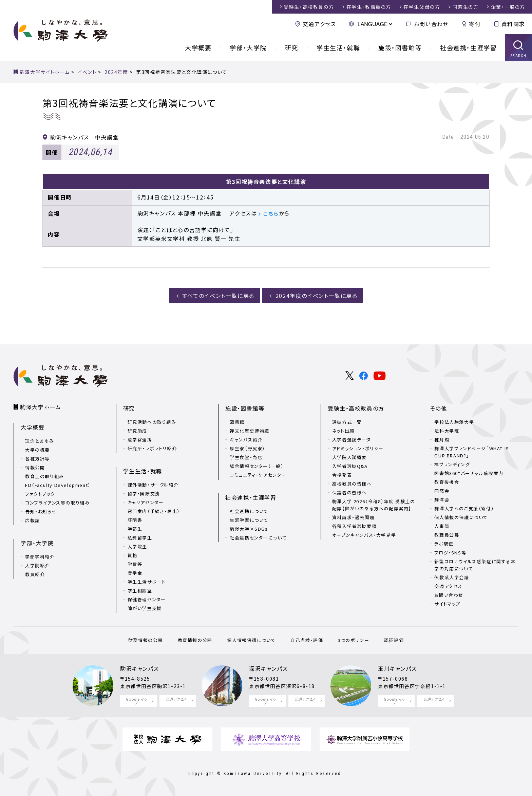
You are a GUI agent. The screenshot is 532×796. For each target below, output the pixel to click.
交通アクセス (319, 24)
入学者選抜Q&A (350, 466)
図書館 (237, 422)
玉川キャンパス (397, 668)
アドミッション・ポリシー (358, 448)
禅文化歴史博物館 (250, 431)
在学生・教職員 (369, 7)
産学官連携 (140, 440)
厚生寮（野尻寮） (248, 448)
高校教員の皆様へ (352, 484)
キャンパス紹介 (246, 440)
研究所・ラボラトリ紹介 (152, 448)
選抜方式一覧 (347, 422)
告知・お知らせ (41, 511)
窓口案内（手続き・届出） (154, 511)
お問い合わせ (431, 24)
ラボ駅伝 (444, 544)
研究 (292, 48)
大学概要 (198, 48)
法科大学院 (447, 431)
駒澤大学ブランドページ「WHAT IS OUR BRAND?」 (472, 452)
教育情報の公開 (195, 640)
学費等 (135, 564)
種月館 (442, 440)
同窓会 (442, 491)
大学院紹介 (37, 565)
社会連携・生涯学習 (468, 48)
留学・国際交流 (144, 494)
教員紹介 (35, 574)
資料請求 (513, 24)
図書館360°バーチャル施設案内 (469, 473)
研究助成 (137, 431)
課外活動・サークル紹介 (153, 485)
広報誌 (33, 520)
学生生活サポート (147, 582)
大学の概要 (37, 450)
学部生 (135, 529)
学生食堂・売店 (246, 457)
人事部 (442, 526)
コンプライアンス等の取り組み (57, 503)
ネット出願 (343, 431)
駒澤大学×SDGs (249, 529)
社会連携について (249, 511)
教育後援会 (447, 482)
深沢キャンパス (268, 668)
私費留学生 (140, 538)
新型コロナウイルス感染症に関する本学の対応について (475, 565)
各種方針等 (37, 459)
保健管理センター (147, 599)
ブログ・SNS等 (450, 553)
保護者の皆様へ (349, 492)
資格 (132, 555)
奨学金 (135, 573)
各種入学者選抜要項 (354, 526)
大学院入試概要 (349, 457)
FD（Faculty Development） (58, 485)
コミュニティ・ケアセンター (258, 475)
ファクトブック (40, 494)
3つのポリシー (354, 640)
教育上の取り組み (45, 476)
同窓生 (466, 7)
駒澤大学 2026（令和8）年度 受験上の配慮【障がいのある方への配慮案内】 (374, 505)
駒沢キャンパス (139, 668)
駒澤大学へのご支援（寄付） (464, 508)
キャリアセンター (146, 502)
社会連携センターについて (258, 538)
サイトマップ (447, 604)
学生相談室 (140, 591)
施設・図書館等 (400, 48)
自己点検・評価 (307, 640)
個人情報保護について (251, 640)
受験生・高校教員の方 (356, 408)
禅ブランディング (452, 464)
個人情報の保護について (461, 517)
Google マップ (136, 701)
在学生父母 (422, 7)
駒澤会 (442, 500)
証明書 (135, 520)
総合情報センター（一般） (257, 466)
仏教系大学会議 (452, 577)
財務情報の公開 (146, 640)
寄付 (475, 24)
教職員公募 (447, 535)
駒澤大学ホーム (41, 407)
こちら (271, 213)
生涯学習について (249, 520)
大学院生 (137, 546)
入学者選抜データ (351, 440)
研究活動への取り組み (152, 422)
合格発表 (342, 475)
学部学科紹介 (40, 557)
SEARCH (519, 56)
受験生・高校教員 (309, 7)
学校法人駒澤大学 (454, 422)
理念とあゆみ (40, 441)
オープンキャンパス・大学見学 (364, 535)
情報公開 (35, 467)
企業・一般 (508, 7)
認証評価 (394, 640)
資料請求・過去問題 (353, 517)
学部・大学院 (248, 48)
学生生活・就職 (338, 48)
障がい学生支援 (145, 608)
